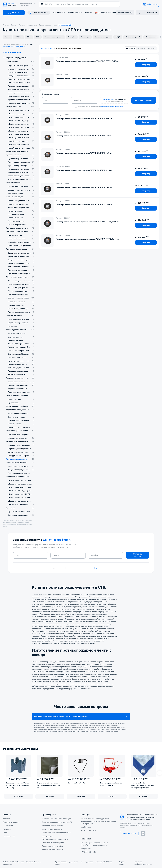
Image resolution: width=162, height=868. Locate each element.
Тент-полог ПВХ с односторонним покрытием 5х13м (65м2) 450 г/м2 (142, 785)
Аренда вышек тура (106, 13)
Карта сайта (122, 863)
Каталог (14, 13)
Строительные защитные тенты (55, 839)
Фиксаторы (85, 37)
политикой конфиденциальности (112, 107)
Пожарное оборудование (15, 58)
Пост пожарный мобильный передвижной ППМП (111, 784)
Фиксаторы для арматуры (53, 850)
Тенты (7, 37)
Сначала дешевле (60, 48)
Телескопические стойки (52, 846)
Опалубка (72, 37)
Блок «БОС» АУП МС (77, 783)
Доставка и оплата (11, 822)
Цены (5, 833)
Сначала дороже (75, 48)
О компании (8, 826)
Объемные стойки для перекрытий (56, 833)
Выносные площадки (103, 37)
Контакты (89, 13)
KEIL (29, 37)
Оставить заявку (125, 13)
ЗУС (38, 37)
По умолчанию (47, 48)
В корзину (146, 65)
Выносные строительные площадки (57, 819)
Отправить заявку (144, 100)
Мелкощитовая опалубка (52, 826)
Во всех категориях (12, 52)
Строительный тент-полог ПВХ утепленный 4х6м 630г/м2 (49, 785)
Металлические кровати (54, 37)
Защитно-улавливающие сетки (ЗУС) (57, 822)
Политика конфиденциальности (143, 863)
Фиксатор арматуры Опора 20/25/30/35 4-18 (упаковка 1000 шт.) (18, 785)
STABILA (18, 37)
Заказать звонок (129, 834)
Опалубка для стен (50, 836)
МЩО (118, 37)
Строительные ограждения (53, 843)
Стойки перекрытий (133, 37)
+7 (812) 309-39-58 (147, 13)
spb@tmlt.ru (150, 4)
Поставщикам (9, 836)
